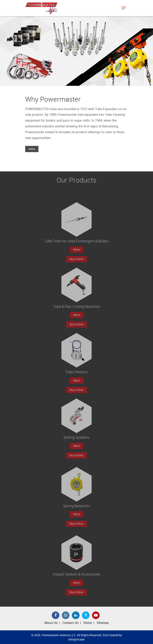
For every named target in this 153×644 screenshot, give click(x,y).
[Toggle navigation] (124, 8)
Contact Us (70, 623)
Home (88, 623)
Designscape (76, 639)
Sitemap (103, 623)
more (32, 149)
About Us (51, 623)
